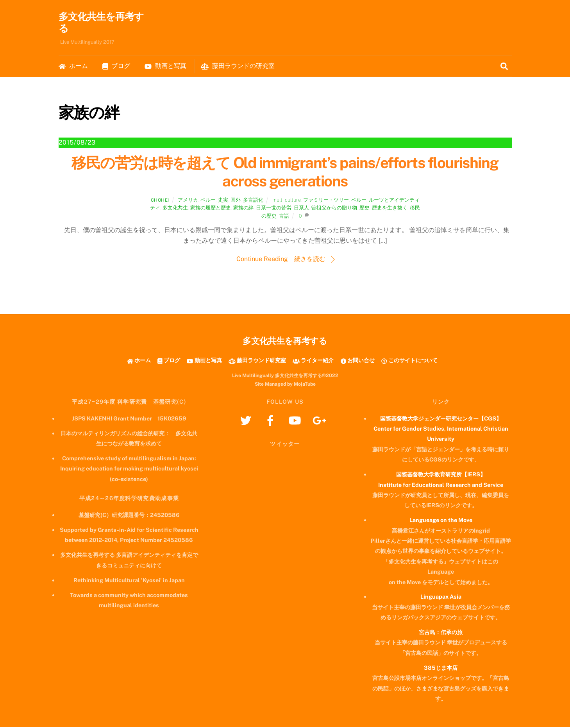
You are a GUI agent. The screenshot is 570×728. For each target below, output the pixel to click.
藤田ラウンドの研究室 (238, 67)
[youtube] (296, 421)
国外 (236, 201)
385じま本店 (441, 668)
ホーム (73, 67)
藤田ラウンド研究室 (257, 361)
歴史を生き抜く (390, 209)
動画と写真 (165, 67)
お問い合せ (358, 361)
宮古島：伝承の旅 (441, 633)
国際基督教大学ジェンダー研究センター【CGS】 (441, 419)
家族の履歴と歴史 (211, 209)
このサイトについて (409, 361)
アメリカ (188, 201)
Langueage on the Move (441, 521)
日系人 (301, 209)
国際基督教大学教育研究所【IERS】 (441, 475)
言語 (284, 217)
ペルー (208, 201)
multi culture (287, 201)
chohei (160, 201)
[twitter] (247, 421)
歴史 (365, 209)
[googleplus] (321, 421)
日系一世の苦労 (274, 209)
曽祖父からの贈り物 (334, 209)
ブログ (116, 67)
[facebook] (272, 421)
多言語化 (253, 201)
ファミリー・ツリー (326, 201)
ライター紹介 (313, 361)
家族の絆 (243, 209)
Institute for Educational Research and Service (441, 486)
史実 (223, 201)
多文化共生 (175, 209)
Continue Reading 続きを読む (281, 260)
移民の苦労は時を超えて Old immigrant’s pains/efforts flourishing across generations (285, 173)
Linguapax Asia (441, 597)
